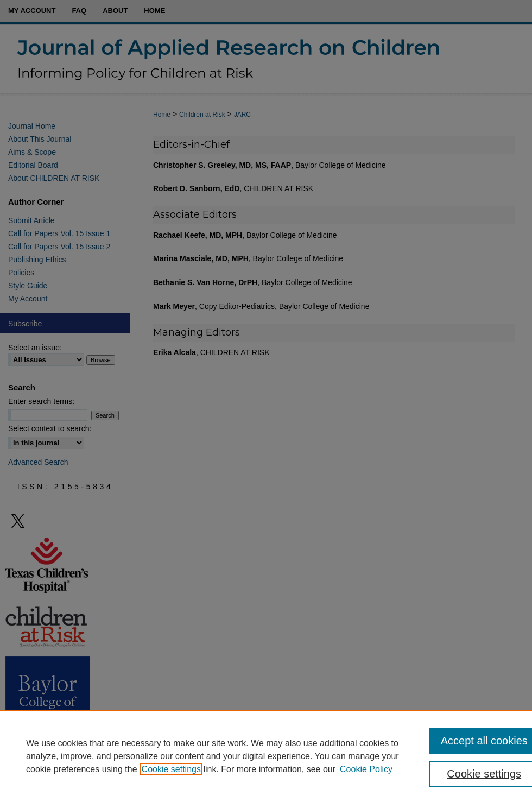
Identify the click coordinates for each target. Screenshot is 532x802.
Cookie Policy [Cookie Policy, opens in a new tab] (366, 769)
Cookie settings (171, 769)
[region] (266, 756)
